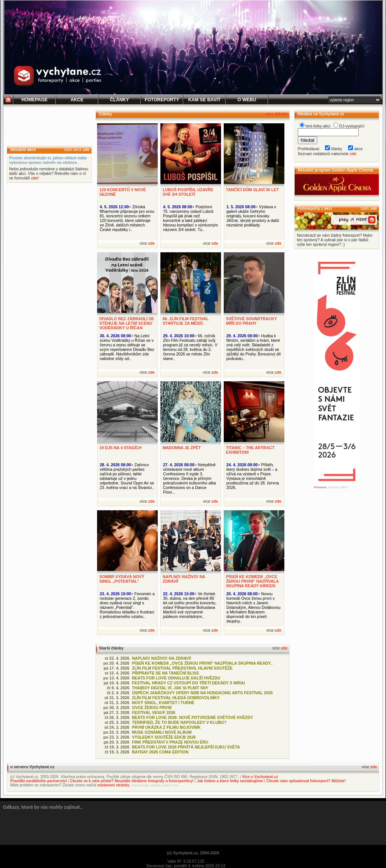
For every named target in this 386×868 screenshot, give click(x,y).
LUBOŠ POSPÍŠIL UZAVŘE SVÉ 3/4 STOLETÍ (188, 192)
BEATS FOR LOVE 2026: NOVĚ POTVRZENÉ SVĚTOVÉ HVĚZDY (192, 717)
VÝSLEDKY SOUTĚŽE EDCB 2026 (164, 737)
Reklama (320, 487)
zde (86, 149)
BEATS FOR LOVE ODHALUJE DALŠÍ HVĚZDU (176, 678)
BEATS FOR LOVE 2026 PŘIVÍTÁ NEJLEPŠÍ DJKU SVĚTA (186, 747)
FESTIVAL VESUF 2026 (154, 712)
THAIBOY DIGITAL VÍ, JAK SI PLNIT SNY (170, 688)
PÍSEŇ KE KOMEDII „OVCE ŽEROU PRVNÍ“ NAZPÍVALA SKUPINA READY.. (202, 663)
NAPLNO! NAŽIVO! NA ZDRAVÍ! (162, 658)
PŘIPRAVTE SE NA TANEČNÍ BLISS (166, 673)
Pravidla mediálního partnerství (38, 781)
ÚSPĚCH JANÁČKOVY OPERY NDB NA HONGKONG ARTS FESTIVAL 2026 (202, 693)
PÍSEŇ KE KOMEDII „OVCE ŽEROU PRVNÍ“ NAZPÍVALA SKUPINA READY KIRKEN (252, 581)
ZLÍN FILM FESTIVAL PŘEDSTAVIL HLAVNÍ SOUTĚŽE (182, 668)
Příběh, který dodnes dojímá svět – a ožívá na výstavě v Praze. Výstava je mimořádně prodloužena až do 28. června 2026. (253, 476)
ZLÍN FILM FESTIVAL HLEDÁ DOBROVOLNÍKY (176, 698)
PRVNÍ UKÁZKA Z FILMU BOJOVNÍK (166, 727)
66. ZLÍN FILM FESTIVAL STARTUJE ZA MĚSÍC (186, 321)
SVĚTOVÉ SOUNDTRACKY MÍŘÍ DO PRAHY (251, 321)
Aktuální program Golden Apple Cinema (335, 170)
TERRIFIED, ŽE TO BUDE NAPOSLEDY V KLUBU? (179, 722)
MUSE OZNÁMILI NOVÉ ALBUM (162, 732)
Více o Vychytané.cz (260, 777)
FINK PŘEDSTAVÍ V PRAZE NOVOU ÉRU (170, 742)
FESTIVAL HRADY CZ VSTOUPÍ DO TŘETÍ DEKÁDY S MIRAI (188, 683)
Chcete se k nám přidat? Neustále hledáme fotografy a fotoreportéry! (132, 781)
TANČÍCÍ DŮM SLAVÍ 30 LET (252, 190)
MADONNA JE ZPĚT (182, 448)
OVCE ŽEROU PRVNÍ (152, 708)
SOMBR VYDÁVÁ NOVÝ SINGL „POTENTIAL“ (122, 579)
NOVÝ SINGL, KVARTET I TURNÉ (163, 703)
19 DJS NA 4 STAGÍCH (120, 448)
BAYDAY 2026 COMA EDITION (160, 752)
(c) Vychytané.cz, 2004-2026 (193, 853)
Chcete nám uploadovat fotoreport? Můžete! (306, 781)
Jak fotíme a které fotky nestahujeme (230, 781)
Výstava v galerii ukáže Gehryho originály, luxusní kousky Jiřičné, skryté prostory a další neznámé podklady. (253, 216)
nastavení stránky (114, 785)
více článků (277, 114)
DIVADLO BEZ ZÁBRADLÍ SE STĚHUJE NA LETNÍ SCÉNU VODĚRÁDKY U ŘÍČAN (127, 323)
